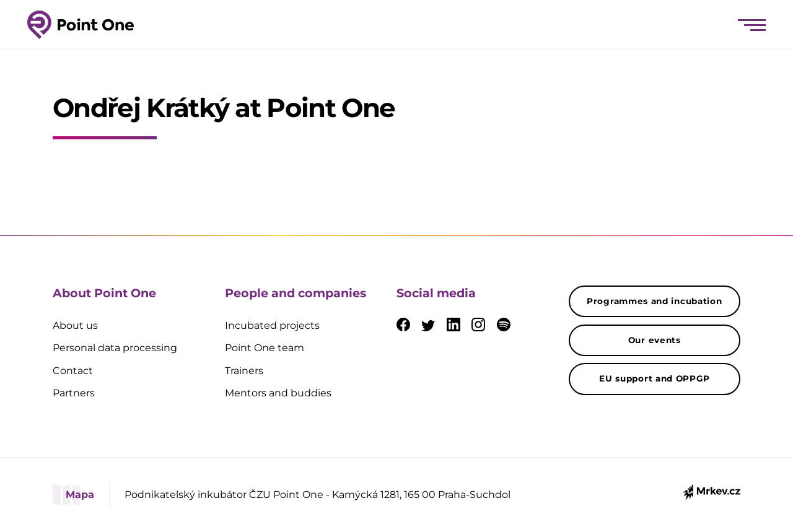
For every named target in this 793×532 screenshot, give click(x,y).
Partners (74, 393)
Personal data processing (115, 348)
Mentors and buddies (278, 393)
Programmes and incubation (655, 301)
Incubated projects (272, 325)
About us (75, 325)
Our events (655, 340)
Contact (73, 371)
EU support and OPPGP (654, 378)
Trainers (244, 371)
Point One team (265, 348)
